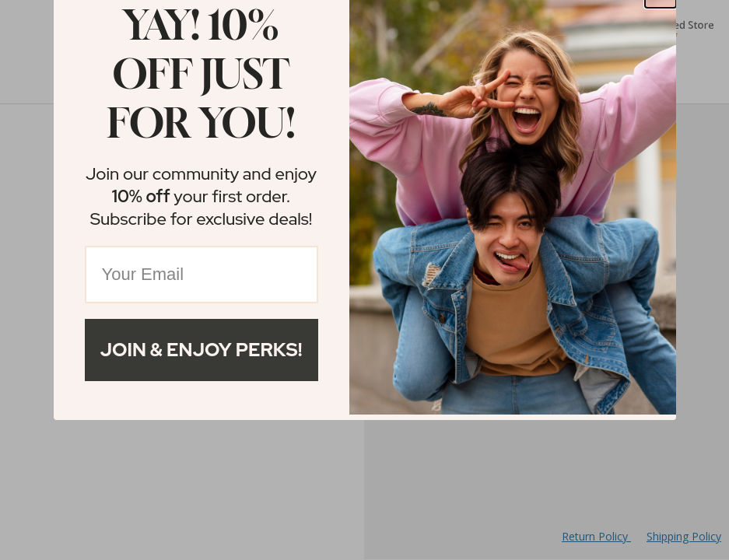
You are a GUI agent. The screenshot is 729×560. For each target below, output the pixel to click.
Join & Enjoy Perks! (202, 350)
